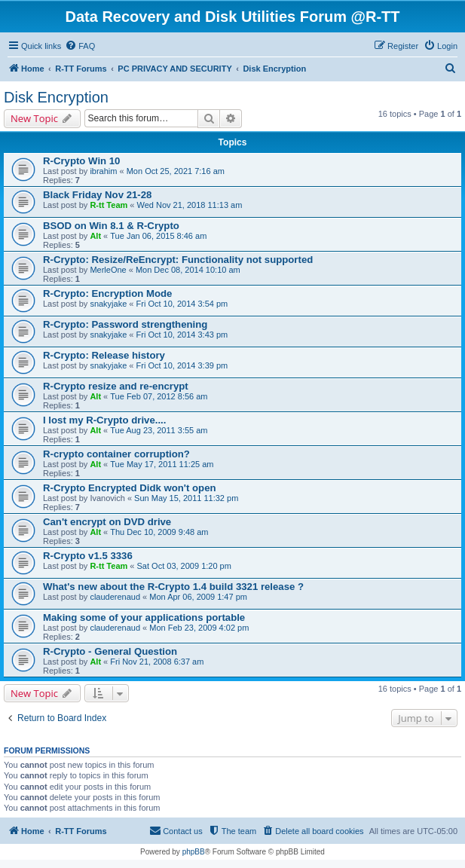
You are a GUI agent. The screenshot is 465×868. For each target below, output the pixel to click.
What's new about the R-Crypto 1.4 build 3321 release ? (173, 587)
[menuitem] (80, 46)
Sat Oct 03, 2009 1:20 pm (184, 566)
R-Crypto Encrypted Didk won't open (130, 488)
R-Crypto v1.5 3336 (88, 556)
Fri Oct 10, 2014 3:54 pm (182, 304)
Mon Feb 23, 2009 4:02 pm (199, 628)
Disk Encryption (56, 97)
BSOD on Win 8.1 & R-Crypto (111, 226)
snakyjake (108, 304)
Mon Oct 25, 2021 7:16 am (176, 171)
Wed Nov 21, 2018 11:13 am (190, 205)
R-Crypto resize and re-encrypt (116, 386)
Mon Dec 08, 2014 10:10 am (188, 270)
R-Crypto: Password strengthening (125, 324)
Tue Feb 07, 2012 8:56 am (159, 396)
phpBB (194, 852)
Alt (95, 236)
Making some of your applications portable (144, 617)
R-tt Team (109, 205)
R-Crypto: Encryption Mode (107, 293)
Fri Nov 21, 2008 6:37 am (157, 662)
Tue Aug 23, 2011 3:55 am (159, 430)
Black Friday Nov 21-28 (97, 195)
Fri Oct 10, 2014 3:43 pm (182, 335)
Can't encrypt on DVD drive (107, 522)
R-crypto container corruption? (116, 454)
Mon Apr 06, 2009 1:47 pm (198, 597)
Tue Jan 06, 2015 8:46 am (158, 236)
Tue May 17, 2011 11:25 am (162, 464)
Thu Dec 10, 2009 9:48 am (159, 532)
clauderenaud (115, 597)
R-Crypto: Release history (104, 355)
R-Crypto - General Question (110, 651)
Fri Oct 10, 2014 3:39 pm (182, 365)
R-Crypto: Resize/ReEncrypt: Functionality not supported (178, 260)
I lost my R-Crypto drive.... (104, 420)
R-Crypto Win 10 (81, 161)
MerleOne (108, 270)
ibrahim (103, 171)
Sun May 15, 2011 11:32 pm (186, 498)
